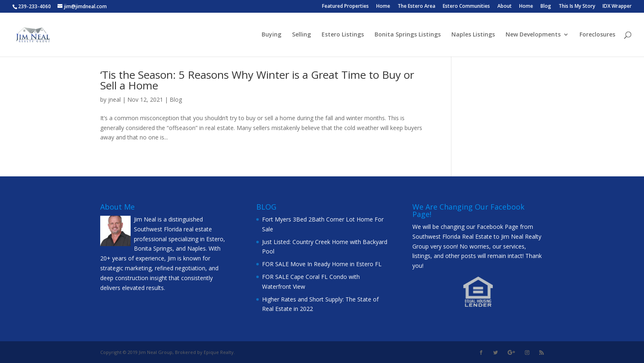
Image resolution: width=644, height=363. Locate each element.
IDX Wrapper (617, 7)
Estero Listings (343, 35)
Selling (301, 35)
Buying (271, 35)
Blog (546, 7)
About (505, 7)
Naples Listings (473, 35)
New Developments (533, 35)
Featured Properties (345, 7)
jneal (114, 99)
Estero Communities (466, 7)
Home (383, 7)
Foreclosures (597, 35)
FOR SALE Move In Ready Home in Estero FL (322, 264)
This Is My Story (577, 7)
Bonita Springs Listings (408, 35)
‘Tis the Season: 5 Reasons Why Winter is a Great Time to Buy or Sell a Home (257, 80)
